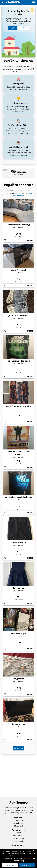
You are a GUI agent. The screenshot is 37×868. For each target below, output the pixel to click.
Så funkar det (18, 823)
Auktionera (18, 802)
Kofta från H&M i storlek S (18, 406)
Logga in (13, 28)
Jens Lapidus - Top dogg (18, 361)
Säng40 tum (19, 679)
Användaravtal (19, 836)
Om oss (21, 71)
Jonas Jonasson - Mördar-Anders (18, 453)
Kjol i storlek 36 (19, 542)
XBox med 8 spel (19, 633)
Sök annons (23, 28)
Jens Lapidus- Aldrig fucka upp (18, 497)
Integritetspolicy (18, 841)
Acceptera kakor (27, 865)
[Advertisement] (18, 774)
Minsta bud (18, 826)
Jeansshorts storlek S (18, 315)
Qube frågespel (18, 270)
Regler (18, 833)
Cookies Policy (18, 838)
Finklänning (19, 588)
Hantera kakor (10, 865)
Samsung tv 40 (19, 724)
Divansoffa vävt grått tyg (18, 225)
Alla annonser (19, 748)
